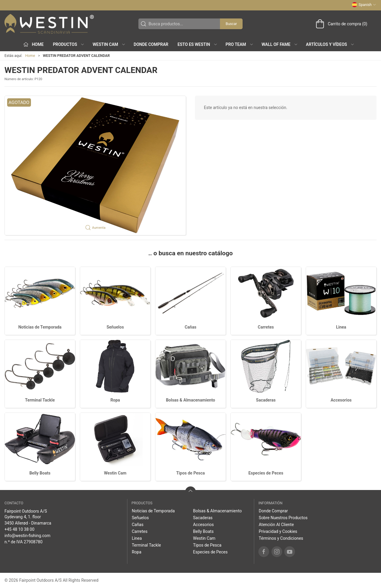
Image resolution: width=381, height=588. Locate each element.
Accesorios (341, 400)
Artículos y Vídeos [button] (330, 44)
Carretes (266, 327)
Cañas (190, 327)
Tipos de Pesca (190, 473)
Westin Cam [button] (109, 44)
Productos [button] (69, 44)
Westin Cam (115, 473)
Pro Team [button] (240, 44)
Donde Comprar (151, 44)
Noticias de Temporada (40, 327)
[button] (95, 165)
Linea (341, 327)
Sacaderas (266, 400)
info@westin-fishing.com (27, 536)
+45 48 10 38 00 (19, 529)
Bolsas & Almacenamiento (190, 400)
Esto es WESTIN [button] (197, 44)
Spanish (364, 5)
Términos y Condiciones (281, 538)
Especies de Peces (266, 473)
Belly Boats (40, 473)
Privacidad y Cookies (278, 531)
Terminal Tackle (40, 400)
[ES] (49, 24)
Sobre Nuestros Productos (283, 518)
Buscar (231, 24)
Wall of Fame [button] (280, 44)
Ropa (115, 400)
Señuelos (115, 327)
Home (30, 56)
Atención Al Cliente (276, 525)
